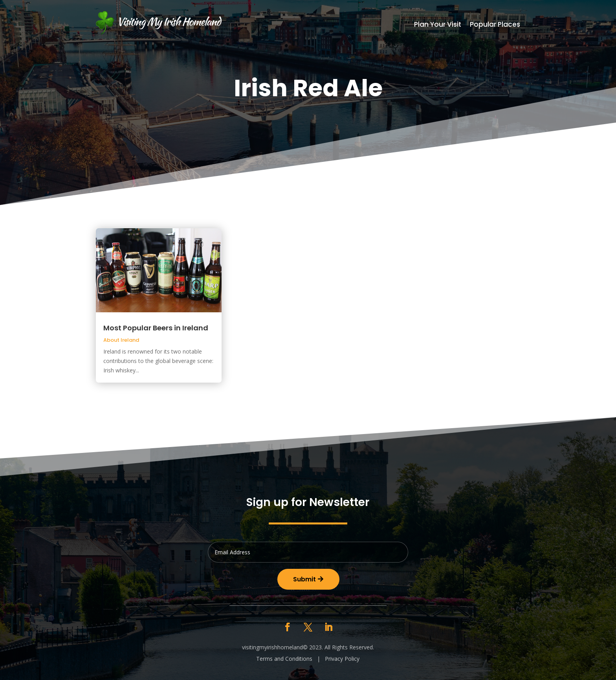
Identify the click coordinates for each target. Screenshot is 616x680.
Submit (304, 579)
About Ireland (121, 340)
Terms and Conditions (284, 659)
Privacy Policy (342, 659)
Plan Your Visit (438, 25)
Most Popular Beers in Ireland (156, 328)
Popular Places (495, 25)
